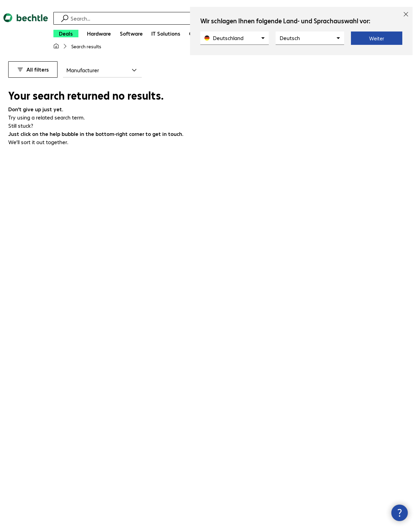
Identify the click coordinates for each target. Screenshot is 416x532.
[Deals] (66, 34)
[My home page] (56, 46)
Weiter (377, 38)
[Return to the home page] (26, 34)
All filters (33, 69)
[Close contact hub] (400, 513)
